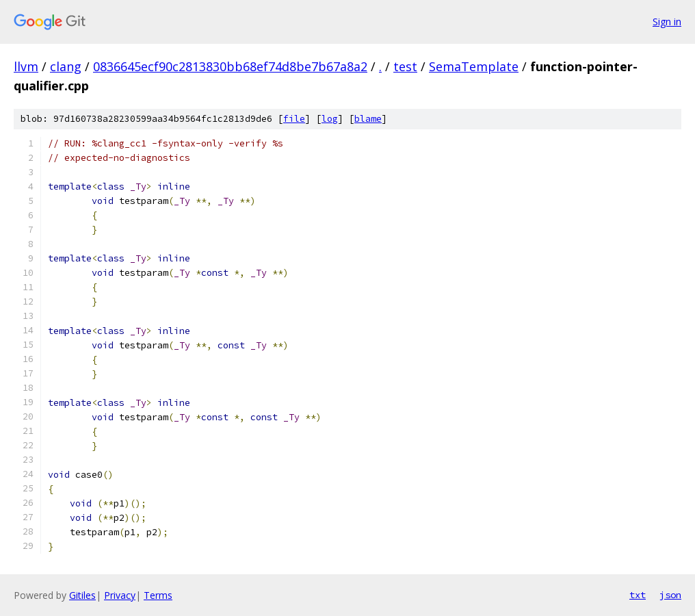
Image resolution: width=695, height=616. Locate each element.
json (670, 595)
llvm (26, 66)
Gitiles (82, 595)
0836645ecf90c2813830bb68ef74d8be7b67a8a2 (230, 66)
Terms (158, 595)
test (405, 66)
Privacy (120, 595)
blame (368, 119)
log (330, 119)
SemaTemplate (474, 66)
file (294, 119)
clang (66, 66)
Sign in (667, 22)
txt (638, 595)
